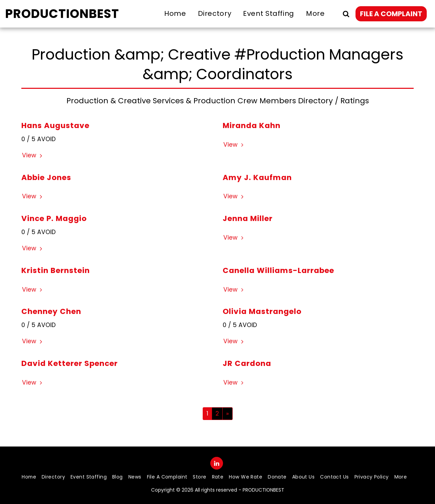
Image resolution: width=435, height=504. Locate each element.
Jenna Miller (248, 218)
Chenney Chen (51, 311)
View (33, 155)
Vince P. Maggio (54, 218)
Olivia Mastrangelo (262, 311)
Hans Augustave (55, 125)
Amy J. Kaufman (257, 177)
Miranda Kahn (252, 125)
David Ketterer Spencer (70, 363)
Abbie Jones (46, 177)
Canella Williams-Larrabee (278, 270)
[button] (346, 14)
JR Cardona (247, 363)
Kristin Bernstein (56, 270)
